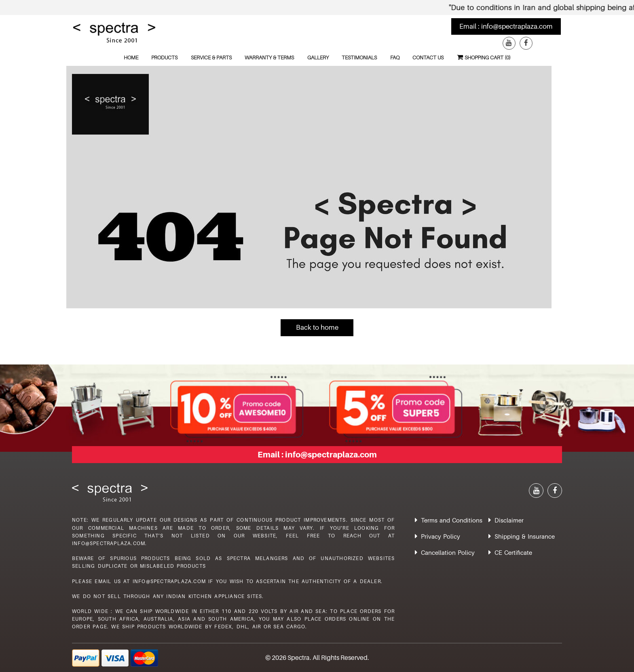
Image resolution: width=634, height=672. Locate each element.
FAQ (395, 57)
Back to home (317, 327)
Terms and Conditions (452, 520)
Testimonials (359, 57)
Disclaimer (509, 520)
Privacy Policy (441, 536)
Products (164, 57)
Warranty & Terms (269, 57)
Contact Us (428, 57)
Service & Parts (211, 57)
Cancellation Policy (448, 552)
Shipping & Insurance (525, 536)
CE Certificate (513, 552)
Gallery (318, 57)
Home (131, 57)
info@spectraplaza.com (517, 26)
